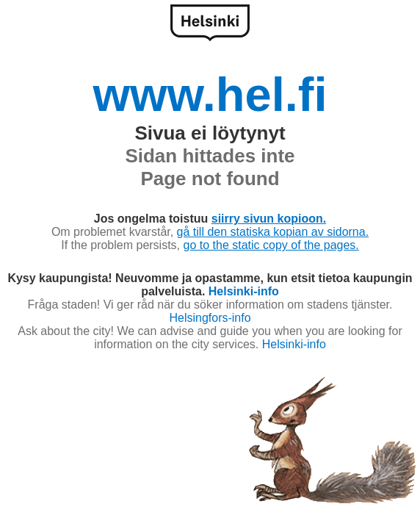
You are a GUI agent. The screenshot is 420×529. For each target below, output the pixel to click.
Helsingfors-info (210, 318)
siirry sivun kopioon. (269, 219)
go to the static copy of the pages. (271, 245)
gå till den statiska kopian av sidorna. (273, 232)
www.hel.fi (210, 94)
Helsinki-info (244, 291)
